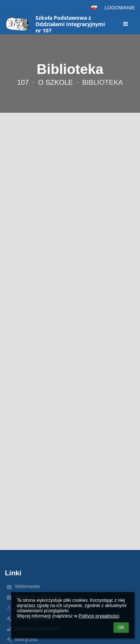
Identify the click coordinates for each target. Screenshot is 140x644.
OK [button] (121, 628)
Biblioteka (102, 82)
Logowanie (120, 8)
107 (23, 82)
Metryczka (26, 639)
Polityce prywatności (99, 616)
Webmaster (28, 586)
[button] (94, 7)
